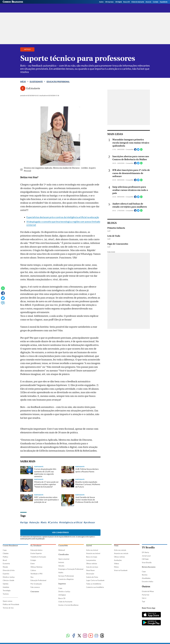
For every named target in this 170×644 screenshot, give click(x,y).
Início (23, 82)
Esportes (6, 574)
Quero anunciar (64, 559)
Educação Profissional (38, 580)
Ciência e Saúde (8, 580)
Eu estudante (36, 82)
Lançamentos (91, 560)
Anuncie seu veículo (121, 553)
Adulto (61, 573)
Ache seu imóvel (92, 550)
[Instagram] (156, 5)
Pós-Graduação (36, 584)
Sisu (32, 577)
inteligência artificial (72, 522)
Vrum (116, 546)
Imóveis (61, 562)
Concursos (35, 592)
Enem (33, 564)
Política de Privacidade (11, 604)
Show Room (90, 570)
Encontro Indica (148, 581)
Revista (145, 575)
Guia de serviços (92, 567)
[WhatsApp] (161, 5)
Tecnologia (7, 590)
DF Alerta (145, 552)
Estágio (33, 560)
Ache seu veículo (120, 550)
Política (5, 557)
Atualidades (146, 578)
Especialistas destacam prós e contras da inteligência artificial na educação (63, 217)
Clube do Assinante (65, 602)
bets (44, 522)
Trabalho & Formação (38, 557)
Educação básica (36, 550)
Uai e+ (144, 598)
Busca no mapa (92, 557)
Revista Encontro (149, 567)
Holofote (6, 587)
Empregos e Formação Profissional (71, 569)
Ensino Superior (36, 553)
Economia (6, 564)
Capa (5, 550)
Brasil (5, 560)
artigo (25, 522)
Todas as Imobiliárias (94, 584)
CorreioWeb (63, 546)
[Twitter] (151, 5)
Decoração (90, 574)
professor (90, 522)
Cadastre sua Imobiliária (95, 587)
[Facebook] (146, 5)
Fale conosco (35, 587)
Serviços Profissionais (66, 576)
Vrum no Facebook (121, 570)
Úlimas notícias (92, 564)
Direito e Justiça (9, 577)
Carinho (54, 522)
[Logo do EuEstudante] (30, 4)
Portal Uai (146, 595)
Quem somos (8, 601)
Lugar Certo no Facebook (95, 580)
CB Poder (145, 559)
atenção (35, 522)
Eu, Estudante (36, 546)
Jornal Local (146, 556)
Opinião (6, 584)
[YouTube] (165, 5)
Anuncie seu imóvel (93, 553)
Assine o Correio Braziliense (68, 605)
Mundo (5, 567)
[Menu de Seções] (8, 4)
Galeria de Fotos (92, 577)
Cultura (33, 570)
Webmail (62, 550)
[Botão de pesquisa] (15, 4)
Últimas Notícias (36, 567)
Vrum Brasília (147, 563)
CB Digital (62, 595)
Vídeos (117, 564)
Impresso (62, 584)
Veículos (61, 566)
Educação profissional (56, 5)
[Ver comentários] (3, 304)
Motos (116, 567)
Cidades (6, 553)
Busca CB (62, 598)
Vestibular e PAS (36, 574)
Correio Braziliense (10, 546)
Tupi (143, 601)
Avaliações (118, 560)
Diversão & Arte (9, 570)
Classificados (64, 555)
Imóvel (89, 546)
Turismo (6, 594)
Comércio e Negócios (66, 579)
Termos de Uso (8, 608)
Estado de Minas (148, 591)
